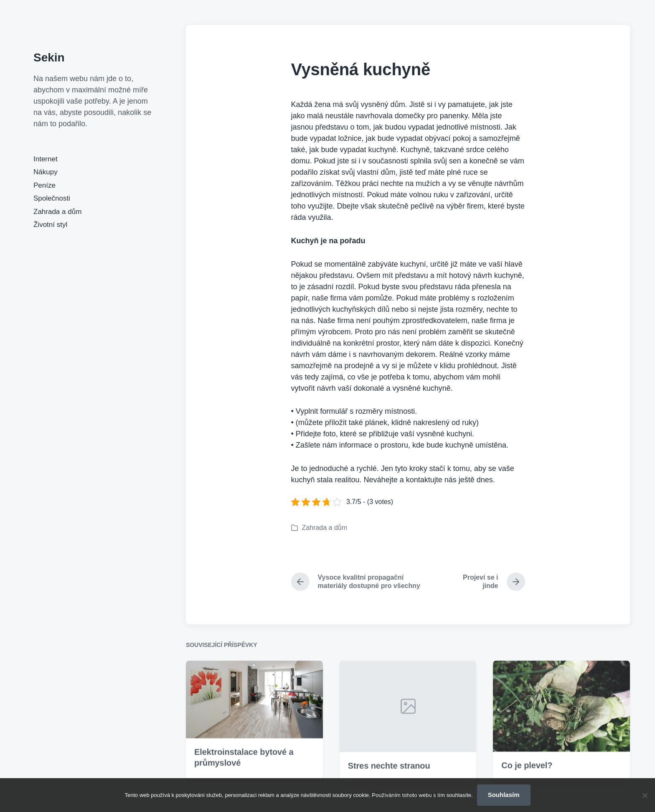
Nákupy (46, 172)
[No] (645, 795)
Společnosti (52, 198)
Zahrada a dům (57, 212)
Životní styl (50, 225)
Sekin (49, 57)
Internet (46, 159)
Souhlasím (504, 795)
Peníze (44, 185)
